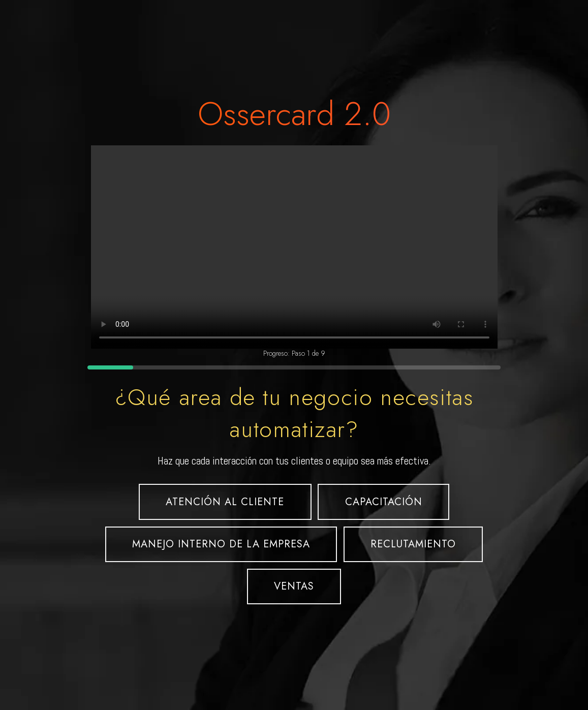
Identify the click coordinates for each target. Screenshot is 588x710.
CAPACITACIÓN (384, 502)
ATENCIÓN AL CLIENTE (225, 502)
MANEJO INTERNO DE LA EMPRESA (221, 544)
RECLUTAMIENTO (413, 544)
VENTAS (294, 586)
